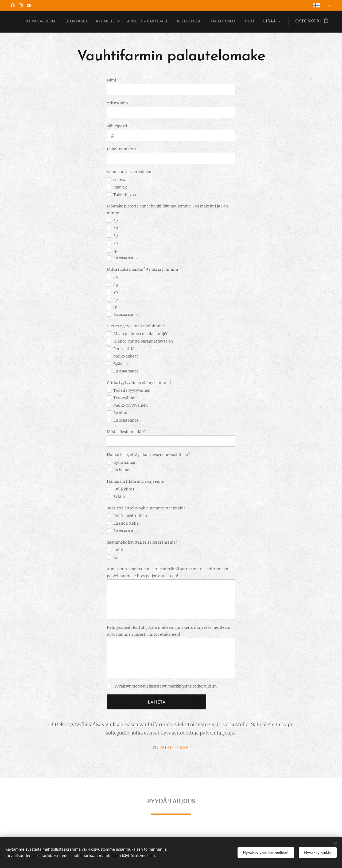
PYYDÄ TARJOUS (171, 801)
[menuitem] (75, 22)
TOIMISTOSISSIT (171, 748)
